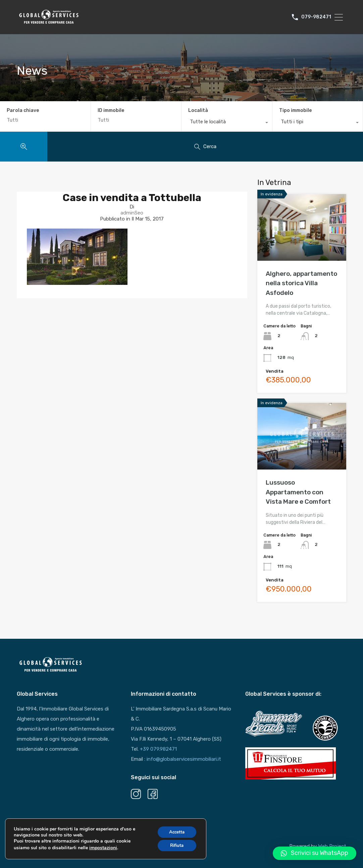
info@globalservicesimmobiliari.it (184, 759)
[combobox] (227, 123)
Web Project (332, 846)
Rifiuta (175, 849)
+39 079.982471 (158, 749)
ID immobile (111, 111)
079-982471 (316, 17)
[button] (315, 853)
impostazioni (103, 851)
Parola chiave (23, 111)
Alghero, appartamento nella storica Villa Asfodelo (301, 283)
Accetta (175, 835)
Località (198, 110)
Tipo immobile (295, 110)
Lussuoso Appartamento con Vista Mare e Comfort (298, 492)
